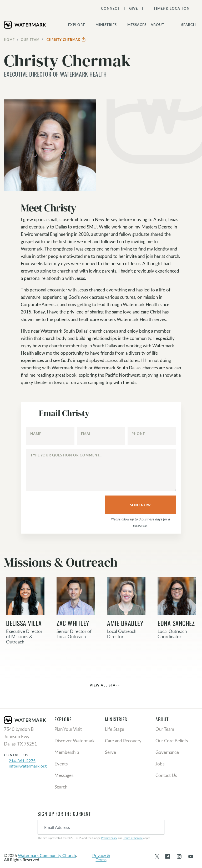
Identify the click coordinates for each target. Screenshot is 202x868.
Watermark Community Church (47, 855)
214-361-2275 (22, 761)
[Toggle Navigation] (169, 8)
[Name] (50, 436)
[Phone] (152, 436)
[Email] (101, 436)
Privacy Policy (109, 838)
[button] (109, 25)
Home (9, 40)
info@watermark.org (28, 766)
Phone (138, 434)
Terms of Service (133, 838)
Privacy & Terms (101, 857)
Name (36, 434)
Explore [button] (77, 25)
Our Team (30, 40)
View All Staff (101, 686)
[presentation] (64, 505)
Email (87, 434)
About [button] (158, 25)
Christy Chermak (66, 40)
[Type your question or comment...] (101, 470)
